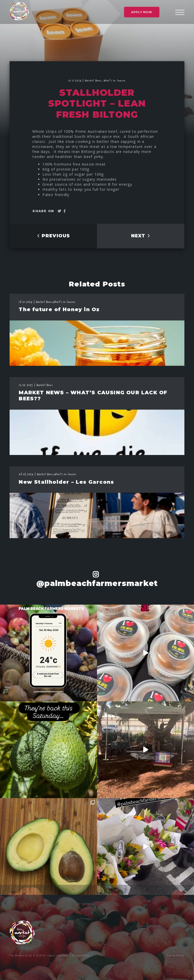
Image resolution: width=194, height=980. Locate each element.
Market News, (94, 80)
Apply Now (142, 12)
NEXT (141, 236)
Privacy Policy (81, 955)
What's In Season (115, 80)
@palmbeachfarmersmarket (97, 583)
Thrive (180, 955)
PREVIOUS (53, 236)
